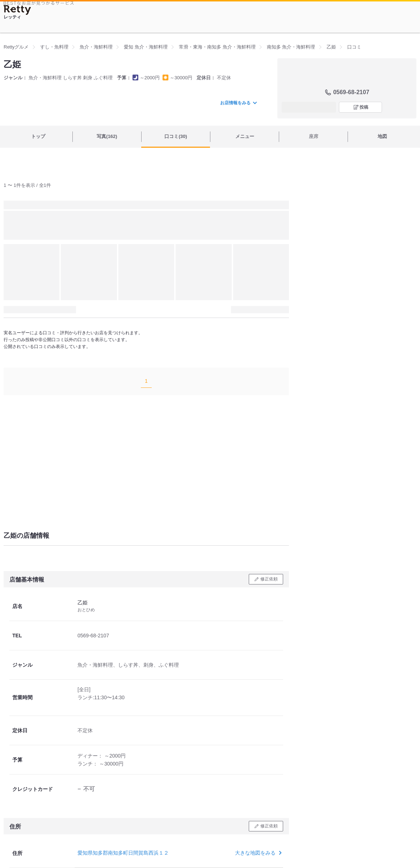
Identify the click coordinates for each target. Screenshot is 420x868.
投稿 (364, 107)
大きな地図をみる (258, 853)
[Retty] (17, 10)
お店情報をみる (238, 103)
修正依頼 (269, 579)
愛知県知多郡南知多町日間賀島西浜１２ (123, 853)
